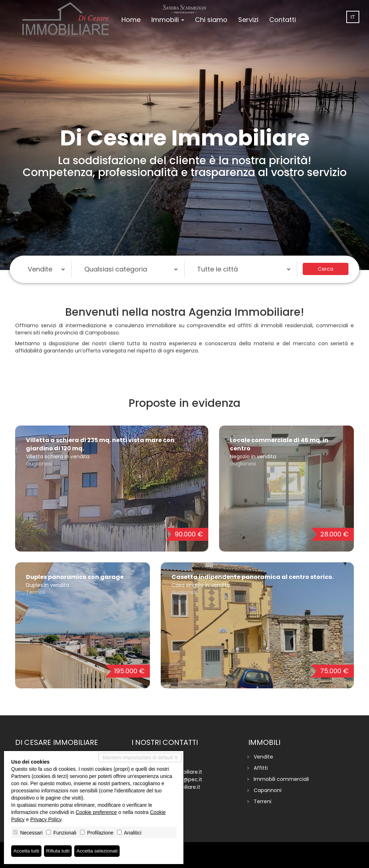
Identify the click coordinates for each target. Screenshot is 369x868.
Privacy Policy (46, 819)
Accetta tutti (26, 851)
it (353, 17)
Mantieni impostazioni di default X (140, 757)
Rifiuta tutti (59, 851)
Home (131, 20)
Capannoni (268, 790)
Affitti (261, 768)
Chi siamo (211, 20)
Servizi (248, 20)
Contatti (283, 20)
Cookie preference (96, 812)
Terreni (263, 801)
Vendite (263, 757)
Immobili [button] (168, 20)
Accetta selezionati (99, 851)
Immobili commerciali (281, 779)
